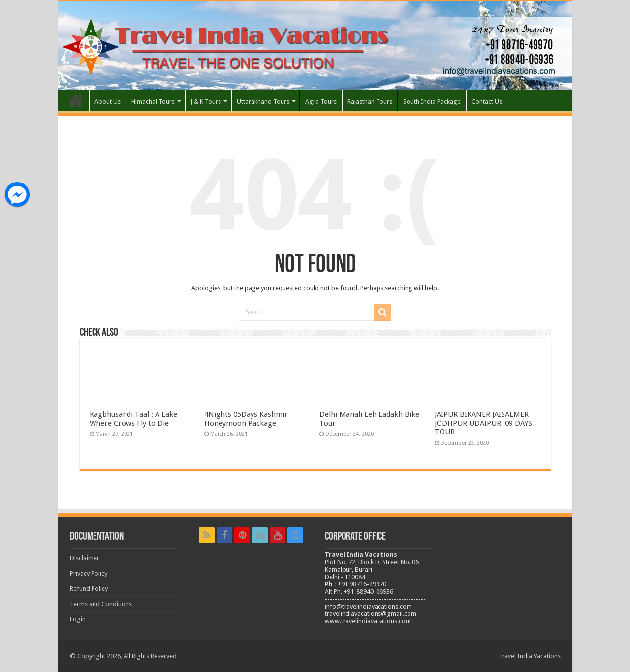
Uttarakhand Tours (263, 102)
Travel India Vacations (530, 656)
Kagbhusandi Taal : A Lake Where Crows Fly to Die (133, 419)
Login (78, 619)
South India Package (432, 102)
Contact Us (487, 102)
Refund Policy (89, 589)
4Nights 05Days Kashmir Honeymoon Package (246, 419)
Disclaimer (85, 558)
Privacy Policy (89, 573)
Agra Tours (321, 102)
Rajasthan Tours (370, 102)
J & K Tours (206, 102)
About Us (108, 102)
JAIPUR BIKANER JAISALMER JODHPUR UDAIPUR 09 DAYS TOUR (483, 423)
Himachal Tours (153, 102)
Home (76, 100)
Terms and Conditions (101, 604)
